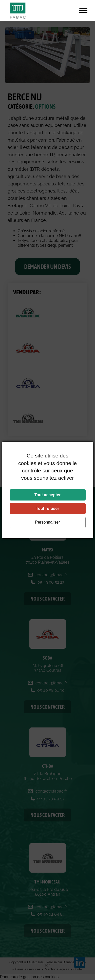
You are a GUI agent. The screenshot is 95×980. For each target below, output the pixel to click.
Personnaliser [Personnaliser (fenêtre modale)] (48, 522)
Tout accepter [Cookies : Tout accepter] (48, 495)
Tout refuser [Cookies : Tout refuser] (47, 508)
